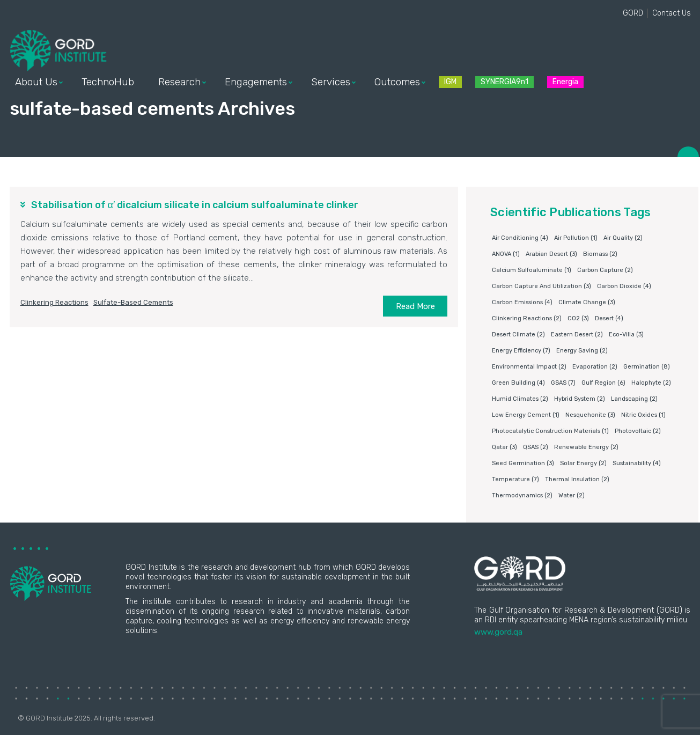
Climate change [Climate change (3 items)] (587, 302)
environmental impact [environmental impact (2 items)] (529, 367)
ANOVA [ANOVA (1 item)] (506, 254)
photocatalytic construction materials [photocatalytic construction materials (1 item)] (550, 431)
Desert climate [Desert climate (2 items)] (518, 335)
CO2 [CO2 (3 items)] (578, 318)
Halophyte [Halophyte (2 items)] (651, 383)
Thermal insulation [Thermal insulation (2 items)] (577, 479)
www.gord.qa (498, 632)
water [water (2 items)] (572, 495)
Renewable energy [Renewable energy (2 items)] (586, 447)
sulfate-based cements (133, 302)
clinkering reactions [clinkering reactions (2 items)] (527, 318)
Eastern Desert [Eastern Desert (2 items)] (577, 335)
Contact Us (672, 13)
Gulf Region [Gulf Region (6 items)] (603, 383)
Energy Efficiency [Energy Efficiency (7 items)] (521, 351)
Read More (415, 306)
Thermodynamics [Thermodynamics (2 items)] (522, 495)
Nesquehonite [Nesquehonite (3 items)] (590, 415)
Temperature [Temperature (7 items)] (515, 479)
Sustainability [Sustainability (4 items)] (637, 463)
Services (331, 82)
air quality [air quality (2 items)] (623, 238)
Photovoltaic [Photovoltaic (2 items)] (638, 431)
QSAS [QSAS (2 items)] (536, 447)
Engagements (256, 82)
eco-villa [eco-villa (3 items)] (626, 335)
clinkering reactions (54, 302)
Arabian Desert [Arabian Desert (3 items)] (551, 254)
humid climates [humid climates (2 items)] (520, 399)
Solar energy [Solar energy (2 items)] (583, 463)
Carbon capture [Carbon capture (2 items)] (605, 270)
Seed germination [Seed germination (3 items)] (523, 463)
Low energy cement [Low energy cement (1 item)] (526, 415)
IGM (450, 82)
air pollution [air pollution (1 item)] (576, 238)
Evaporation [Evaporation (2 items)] (595, 367)
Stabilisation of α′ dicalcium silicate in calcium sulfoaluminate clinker (195, 205)
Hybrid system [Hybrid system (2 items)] (580, 399)
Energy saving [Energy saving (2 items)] (582, 351)
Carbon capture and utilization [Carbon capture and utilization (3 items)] (541, 286)
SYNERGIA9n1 (504, 82)
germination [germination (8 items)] (647, 367)
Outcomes (397, 82)
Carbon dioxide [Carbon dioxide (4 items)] (624, 286)
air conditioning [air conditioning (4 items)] (520, 238)
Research (179, 82)
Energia (565, 82)
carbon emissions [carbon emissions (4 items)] (522, 302)
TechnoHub (108, 82)
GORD (633, 13)
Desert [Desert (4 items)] (609, 318)
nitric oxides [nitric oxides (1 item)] (643, 415)
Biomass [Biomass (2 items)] (600, 254)
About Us (36, 82)
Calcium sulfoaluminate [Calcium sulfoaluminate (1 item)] (532, 270)
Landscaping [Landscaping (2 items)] (634, 399)
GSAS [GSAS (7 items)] (563, 383)
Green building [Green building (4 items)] (518, 383)
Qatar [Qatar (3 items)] (504, 447)
